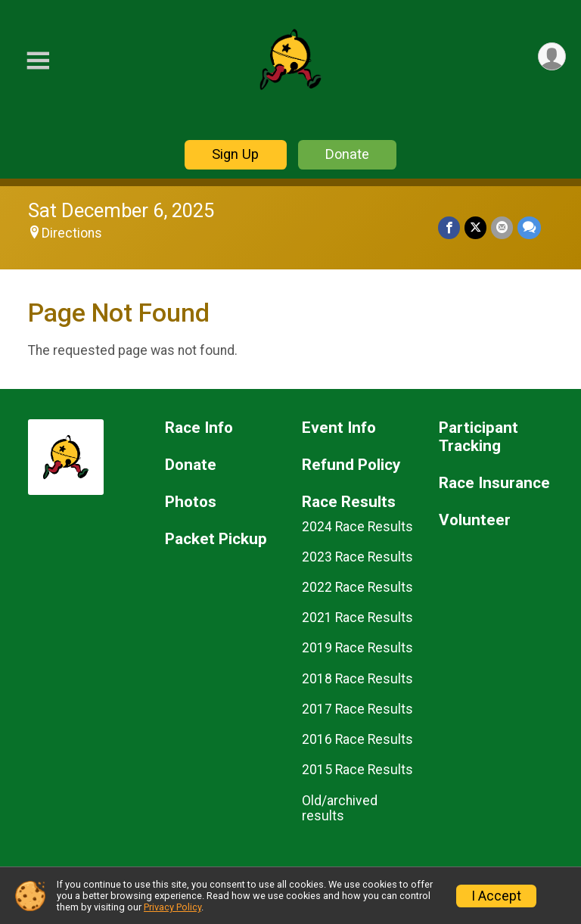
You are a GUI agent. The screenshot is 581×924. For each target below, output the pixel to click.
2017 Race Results (357, 709)
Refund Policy (351, 465)
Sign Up (235, 154)
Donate (347, 154)
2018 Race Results (357, 679)
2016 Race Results (357, 739)
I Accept (496, 896)
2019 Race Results (357, 648)
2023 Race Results (357, 557)
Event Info (339, 428)
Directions (72, 233)
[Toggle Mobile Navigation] (38, 61)
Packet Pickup (216, 539)
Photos (191, 502)
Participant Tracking (478, 437)
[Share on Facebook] (449, 227)
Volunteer (475, 520)
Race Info (199, 428)
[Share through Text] (529, 227)
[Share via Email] (502, 227)
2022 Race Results (357, 587)
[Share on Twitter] (475, 227)
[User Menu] (552, 56)
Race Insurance (494, 483)
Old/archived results (340, 808)
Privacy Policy (172, 907)
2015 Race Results (357, 770)
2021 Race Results (357, 618)
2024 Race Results (357, 527)
